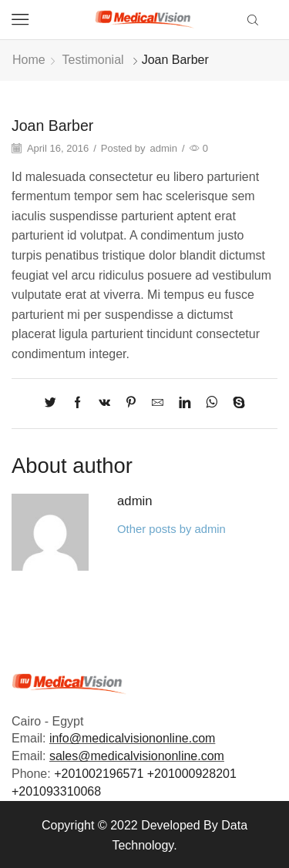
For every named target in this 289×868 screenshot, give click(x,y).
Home (29, 60)
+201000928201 (192, 774)
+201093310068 (56, 791)
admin (164, 148)
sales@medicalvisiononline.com (137, 756)
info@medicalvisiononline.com (132, 738)
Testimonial (93, 60)
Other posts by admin (171, 529)
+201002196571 (99, 774)
